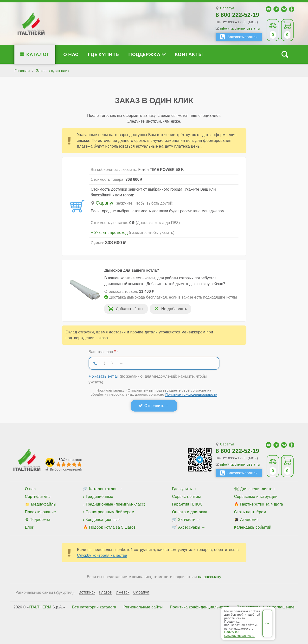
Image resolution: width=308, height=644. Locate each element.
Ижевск (123, 592)
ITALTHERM (40, 607)
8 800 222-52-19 (237, 15)
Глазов (106, 592)
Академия (249, 520)
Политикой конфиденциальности (239, 634)
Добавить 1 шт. (130, 309)
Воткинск (87, 592)
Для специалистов (257, 489)
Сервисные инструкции (256, 497)
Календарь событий (253, 527)
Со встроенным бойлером (110, 512)
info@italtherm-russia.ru (240, 28)
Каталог (38, 54)
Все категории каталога (94, 607)
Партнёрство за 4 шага (262, 504)
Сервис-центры (186, 497)
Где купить (103, 54)
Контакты (189, 54)
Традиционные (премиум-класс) (115, 504)
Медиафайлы (44, 504)
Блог (29, 527)
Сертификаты (38, 497)
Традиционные (99, 497)
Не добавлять (174, 309)
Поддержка (147, 54)
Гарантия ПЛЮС (187, 504)
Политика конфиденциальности (200, 607)
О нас (71, 54)
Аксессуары (189, 527)
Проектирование (41, 512)
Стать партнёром (250, 512)
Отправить (154, 406)
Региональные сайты (143, 607)
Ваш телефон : (103, 351)
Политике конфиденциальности (191, 394)
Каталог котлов (103, 489)
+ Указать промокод (109, 233)
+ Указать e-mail (104, 376)
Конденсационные (103, 520)
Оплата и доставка (190, 512)
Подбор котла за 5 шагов (112, 527)
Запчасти (187, 520)
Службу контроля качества (102, 555)
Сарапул (227, 8)
